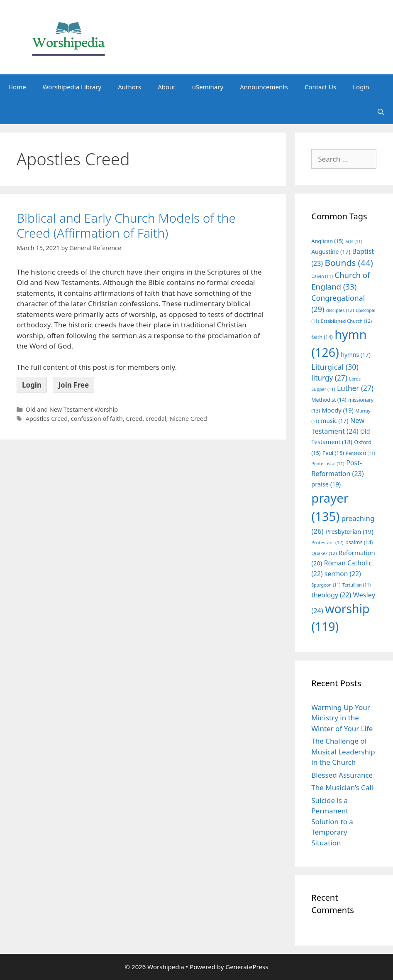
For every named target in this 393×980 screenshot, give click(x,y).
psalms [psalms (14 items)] (359, 542)
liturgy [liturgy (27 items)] (329, 378)
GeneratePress (247, 967)
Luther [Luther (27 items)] (355, 388)
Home (17, 87)
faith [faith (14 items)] (322, 337)
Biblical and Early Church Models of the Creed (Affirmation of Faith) (126, 225)
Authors (129, 87)
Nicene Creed (188, 419)
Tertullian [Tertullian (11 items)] (356, 585)
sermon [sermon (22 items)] (343, 574)
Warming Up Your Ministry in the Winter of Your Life (342, 718)
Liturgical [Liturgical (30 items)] (335, 367)
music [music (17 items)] (334, 421)
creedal (156, 419)
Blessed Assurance (342, 775)
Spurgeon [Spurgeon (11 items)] (326, 585)
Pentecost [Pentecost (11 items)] (360, 453)
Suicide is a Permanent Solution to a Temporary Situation (332, 822)
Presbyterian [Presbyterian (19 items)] (349, 531)
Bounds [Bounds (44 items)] (349, 263)
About (167, 87)
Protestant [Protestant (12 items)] (327, 542)
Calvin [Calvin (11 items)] (322, 276)
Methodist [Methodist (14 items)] (329, 400)
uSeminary (208, 87)
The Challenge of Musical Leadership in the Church (343, 752)
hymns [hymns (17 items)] (356, 355)
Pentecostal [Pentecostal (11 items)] (328, 464)
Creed (134, 419)
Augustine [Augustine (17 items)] (331, 252)
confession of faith (97, 419)
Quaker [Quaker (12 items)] (324, 553)
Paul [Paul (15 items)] (333, 453)
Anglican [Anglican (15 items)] (327, 241)
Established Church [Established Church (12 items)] (346, 321)
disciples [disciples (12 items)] (340, 310)
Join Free (73, 385)
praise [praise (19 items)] (326, 484)
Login (361, 87)
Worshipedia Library (72, 87)
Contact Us (320, 87)
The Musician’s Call (342, 787)
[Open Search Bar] (381, 112)
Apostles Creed (47, 419)
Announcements (264, 87)
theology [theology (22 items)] (331, 595)
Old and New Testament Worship (72, 409)
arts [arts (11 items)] (354, 241)
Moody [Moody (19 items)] (337, 410)
